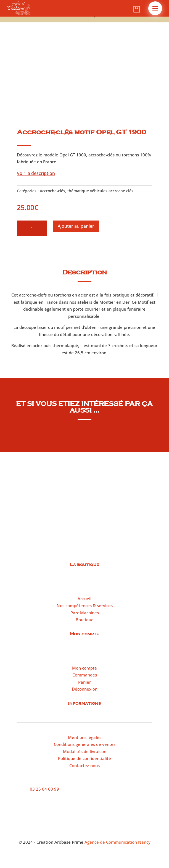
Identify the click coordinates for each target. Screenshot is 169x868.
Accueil (84, 599)
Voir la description (36, 173)
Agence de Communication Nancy (117, 842)
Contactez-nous (84, 765)
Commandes (85, 675)
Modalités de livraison (85, 751)
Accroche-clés (52, 191)
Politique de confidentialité (84, 758)
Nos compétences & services (85, 605)
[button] (155, 8)
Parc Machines (85, 613)
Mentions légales (85, 737)
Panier (84, 682)
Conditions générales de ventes (85, 744)
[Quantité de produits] (32, 228)
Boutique (85, 620)
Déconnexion (85, 689)
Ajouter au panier (76, 226)
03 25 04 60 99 (44, 789)
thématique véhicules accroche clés (100, 191)
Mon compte (84, 668)
